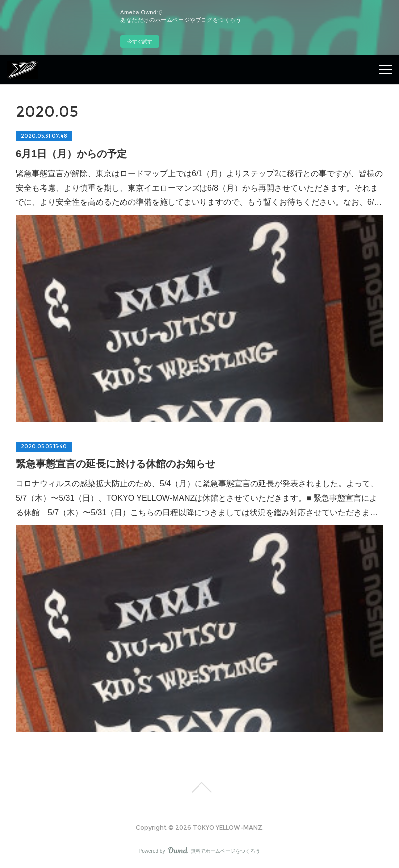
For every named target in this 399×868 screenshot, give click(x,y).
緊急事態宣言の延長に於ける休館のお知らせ (116, 464)
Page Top (199, 787)
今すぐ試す (140, 42)
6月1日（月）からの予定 (71, 154)
